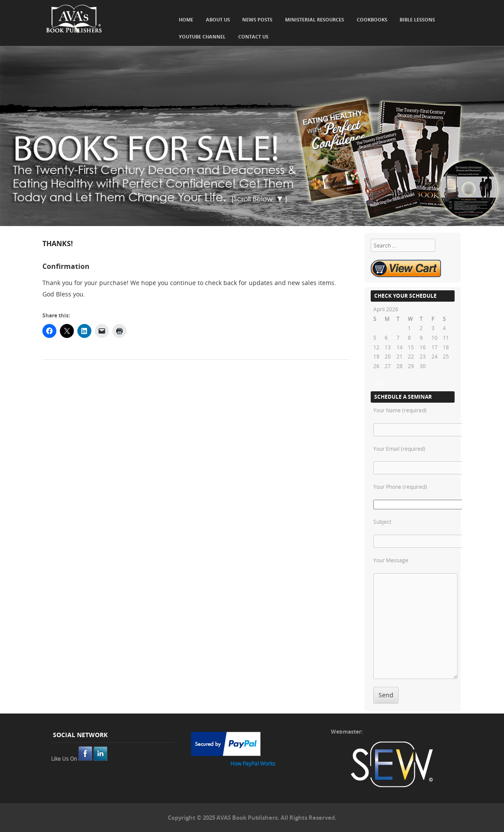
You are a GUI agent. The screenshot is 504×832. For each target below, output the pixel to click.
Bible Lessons (417, 19)
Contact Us (253, 37)
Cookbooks (372, 19)
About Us (218, 19)
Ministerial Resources (315, 19)
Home (186, 19)
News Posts (257, 19)
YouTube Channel (202, 37)
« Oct (379, 383)
